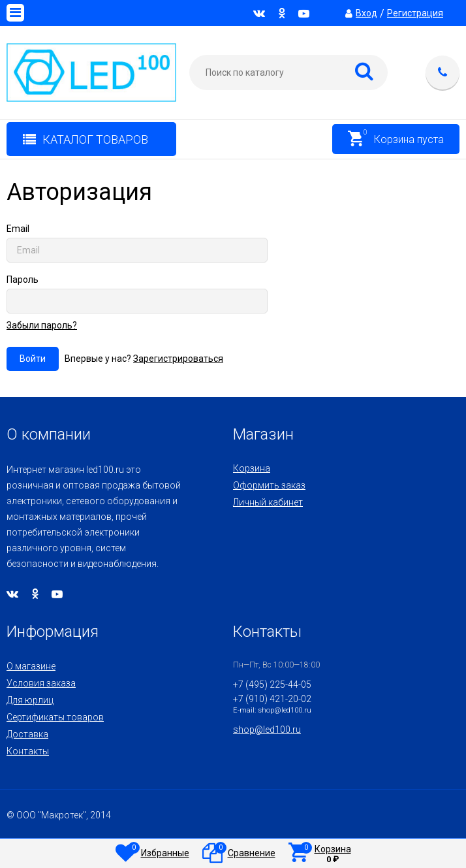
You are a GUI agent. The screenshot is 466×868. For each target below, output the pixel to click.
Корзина (252, 468)
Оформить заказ (269, 485)
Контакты (28, 751)
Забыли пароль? (42, 325)
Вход (366, 13)
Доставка (27, 734)
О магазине (31, 666)
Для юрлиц (30, 700)
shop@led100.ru (267, 730)
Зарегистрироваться (178, 359)
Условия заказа (41, 683)
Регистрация (415, 13)
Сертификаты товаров (55, 717)
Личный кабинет (268, 502)
